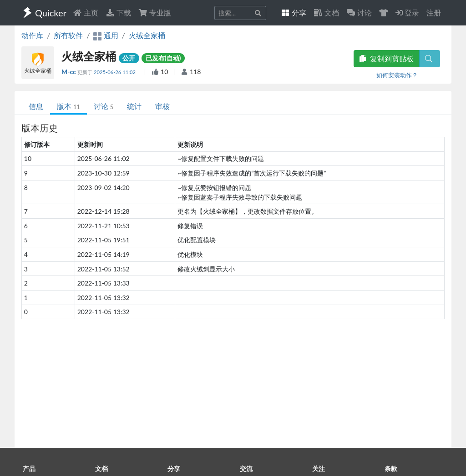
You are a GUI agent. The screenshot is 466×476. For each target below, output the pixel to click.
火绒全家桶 (147, 35)
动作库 (32, 35)
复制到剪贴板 (386, 58)
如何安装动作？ (397, 75)
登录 (407, 13)
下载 (118, 13)
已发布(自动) (163, 58)
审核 (162, 106)
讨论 (104, 106)
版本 (68, 106)
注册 (434, 13)
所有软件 (68, 35)
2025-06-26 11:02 (115, 72)
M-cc (69, 72)
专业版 (155, 13)
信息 (36, 106)
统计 (134, 106)
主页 (86, 13)
